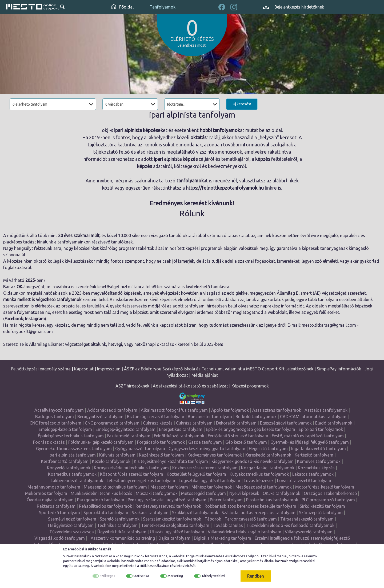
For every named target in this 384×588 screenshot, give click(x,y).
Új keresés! (242, 104)
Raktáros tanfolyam (56, 506)
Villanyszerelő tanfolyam (309, 532)
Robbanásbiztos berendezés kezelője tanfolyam (250, 506)
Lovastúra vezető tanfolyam (304, 481)
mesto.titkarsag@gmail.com (329, 325)
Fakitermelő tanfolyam (129, 436)
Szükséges (107, 576)
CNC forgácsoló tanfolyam (55, 423)
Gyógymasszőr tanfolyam (140, 449)
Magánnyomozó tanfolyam (54, 487)
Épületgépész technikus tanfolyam (71, 436)
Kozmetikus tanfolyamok (72, 474)
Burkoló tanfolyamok (256, 417)
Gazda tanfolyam (205, 442)
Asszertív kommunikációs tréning (123, 538)
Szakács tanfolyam (150, 513)
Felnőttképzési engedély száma (41, 369)
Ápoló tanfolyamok (230, 410)
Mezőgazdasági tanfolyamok (264, 487)
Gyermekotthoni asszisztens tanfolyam (74, 449)
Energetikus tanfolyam (181, 429)
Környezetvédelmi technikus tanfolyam (131, 468)
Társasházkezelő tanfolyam (307, 519)
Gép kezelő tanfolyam (246, 442)
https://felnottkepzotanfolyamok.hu (225, 188)
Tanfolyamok (163, 7)
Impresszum (109, 369)
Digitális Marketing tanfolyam (223, 538)
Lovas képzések (259, 481)
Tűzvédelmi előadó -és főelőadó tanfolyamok (290, 525)
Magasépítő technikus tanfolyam (115, 487)
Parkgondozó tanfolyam (101, 500)
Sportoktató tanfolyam (106, 513)
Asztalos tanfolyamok (326, 410)
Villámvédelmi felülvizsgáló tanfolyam (245, 532)
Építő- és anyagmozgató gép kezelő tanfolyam (251, 429)
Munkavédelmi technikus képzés (101, 493)
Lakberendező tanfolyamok (77, 481)
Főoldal (123, 7)
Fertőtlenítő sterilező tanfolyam (238, 436)
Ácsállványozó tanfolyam (59, 410)
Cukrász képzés (158, 423)
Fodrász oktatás (49, 442)
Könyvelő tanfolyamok (69, 468)
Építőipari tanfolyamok (321, 429)
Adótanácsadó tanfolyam (112, 410)
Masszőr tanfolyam (169, 487)
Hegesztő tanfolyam (268, 449)
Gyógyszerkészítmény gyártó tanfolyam (207, 449)
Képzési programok (250, 386)
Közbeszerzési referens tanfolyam (205, 468)
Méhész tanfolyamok (212, 487)
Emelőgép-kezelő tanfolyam (65, 429)
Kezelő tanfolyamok (111, 461)
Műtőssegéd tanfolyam (203, 493)
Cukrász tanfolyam (194, 423)
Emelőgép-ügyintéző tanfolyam (125, 429)
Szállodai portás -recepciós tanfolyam (259, 513)
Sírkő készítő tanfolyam (322, 506)
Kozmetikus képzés (316, 468)
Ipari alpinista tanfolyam (72, 455)
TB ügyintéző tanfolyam (70, 525)
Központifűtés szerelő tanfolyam (132, 474)
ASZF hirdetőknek (132, 386)
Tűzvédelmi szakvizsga (72, 532)
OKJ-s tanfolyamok (281, 493)
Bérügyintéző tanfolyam (100, 417)
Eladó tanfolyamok (334, 423)
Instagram (35, 319)
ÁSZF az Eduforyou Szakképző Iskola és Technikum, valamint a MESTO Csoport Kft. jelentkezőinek (219, 369)
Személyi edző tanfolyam (72, 519)
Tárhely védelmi (213, 576)
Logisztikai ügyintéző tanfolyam (209, 481)
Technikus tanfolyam (117, 525)
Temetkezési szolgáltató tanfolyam (175, 525)
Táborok (213, 519)
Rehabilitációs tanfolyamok (105, 506)
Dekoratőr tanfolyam (236, 423)
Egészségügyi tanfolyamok (286, 423)
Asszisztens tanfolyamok (277, 410)
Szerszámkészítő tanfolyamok (172, 519)
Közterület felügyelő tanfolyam (196, 474)
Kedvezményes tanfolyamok (215, 455)
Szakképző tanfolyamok (195, 513)
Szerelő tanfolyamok (120, 519)
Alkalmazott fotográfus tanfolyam (174, 410)
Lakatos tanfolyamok (313, 474)
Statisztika (141, 576)
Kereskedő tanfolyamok (268, 455)
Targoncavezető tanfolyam (251, 519)
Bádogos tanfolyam (55, 417)
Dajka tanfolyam (174, 538)
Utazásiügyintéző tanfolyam (177, 532)
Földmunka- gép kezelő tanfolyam (101, 442)
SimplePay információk (339, 369)
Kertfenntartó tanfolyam (65, 461)
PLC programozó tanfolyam (328, 500)
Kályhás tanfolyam (117, 455)
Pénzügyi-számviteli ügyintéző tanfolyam (167, 500)
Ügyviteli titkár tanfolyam (122, 532)
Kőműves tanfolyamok (319, 461)
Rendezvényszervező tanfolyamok (168, 506)
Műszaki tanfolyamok (157, 493)
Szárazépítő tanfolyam (321, 513)
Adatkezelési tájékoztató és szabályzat (190, 386)
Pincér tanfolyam (226, 500)
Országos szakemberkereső (330, 493)
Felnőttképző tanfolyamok (179, 436)
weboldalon (102, 566)
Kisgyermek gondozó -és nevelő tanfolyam (253, 461)
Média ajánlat (205, 375)
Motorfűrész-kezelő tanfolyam (325, 487)
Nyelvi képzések (244, 493)
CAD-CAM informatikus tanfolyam (313, 417)
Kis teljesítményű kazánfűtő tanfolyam (171, 461)
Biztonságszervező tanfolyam (156, 417)
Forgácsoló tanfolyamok (161, 442)
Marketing (175, 576)
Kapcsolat (84, 369)
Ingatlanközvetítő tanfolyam (319, 449)
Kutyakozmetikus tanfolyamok (259, 474)
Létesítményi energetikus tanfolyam (141, 481)
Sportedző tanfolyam (59, 513)
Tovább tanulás (228, 525)
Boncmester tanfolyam (210, 417)
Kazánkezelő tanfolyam (161, 455)
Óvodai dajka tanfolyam (50, 500)
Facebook (14, 319)
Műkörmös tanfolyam (46, 493)
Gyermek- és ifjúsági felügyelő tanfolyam (310, 442)
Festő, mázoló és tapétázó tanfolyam (308, 436)
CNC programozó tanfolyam (112, 423)
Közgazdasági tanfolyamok (268, 468)
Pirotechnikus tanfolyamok (272, 500)
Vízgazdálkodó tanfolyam (60, 538)
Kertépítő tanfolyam (314, 455)
